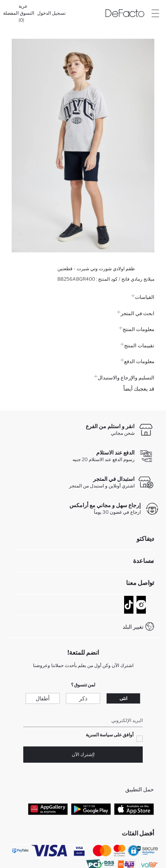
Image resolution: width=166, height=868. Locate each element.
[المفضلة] (11, 13)
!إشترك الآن (83, 754)
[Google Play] (91, 809)
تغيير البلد (133, 627)
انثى (123, 698)
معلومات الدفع (137, 361)
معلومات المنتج (137, 329)
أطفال (43, 698)
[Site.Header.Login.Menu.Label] (155, 13)
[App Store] (134, 809)
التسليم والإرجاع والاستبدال (124, 377)
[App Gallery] (48, 809)
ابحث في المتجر (136, 313)
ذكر (83, 698)
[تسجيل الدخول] (51, 13)
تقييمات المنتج (137, 345)
